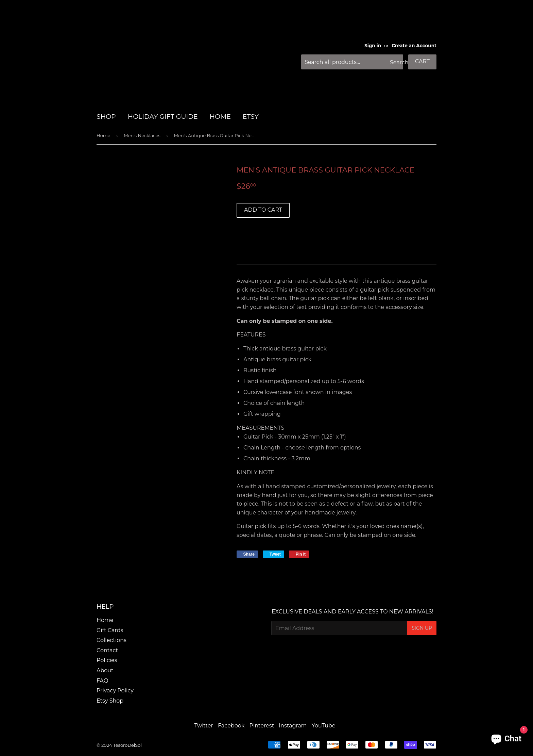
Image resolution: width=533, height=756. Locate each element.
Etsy (251, 117)
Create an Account (414, 46)
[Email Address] (339, 628)
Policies (107, 660)
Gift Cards (110, 630)
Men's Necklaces (142, 135)
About (105, 670)
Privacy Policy (115, 691)
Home (103, 135)
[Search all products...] (352, 62)
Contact (107, 650)
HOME (220, 117)
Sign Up (422, 628)
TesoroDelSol (127, 745)
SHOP (106, 117)
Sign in (373, 46)
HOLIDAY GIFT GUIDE (163, 117)
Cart (422, 61)
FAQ (102, 681)
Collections (111, 640)
